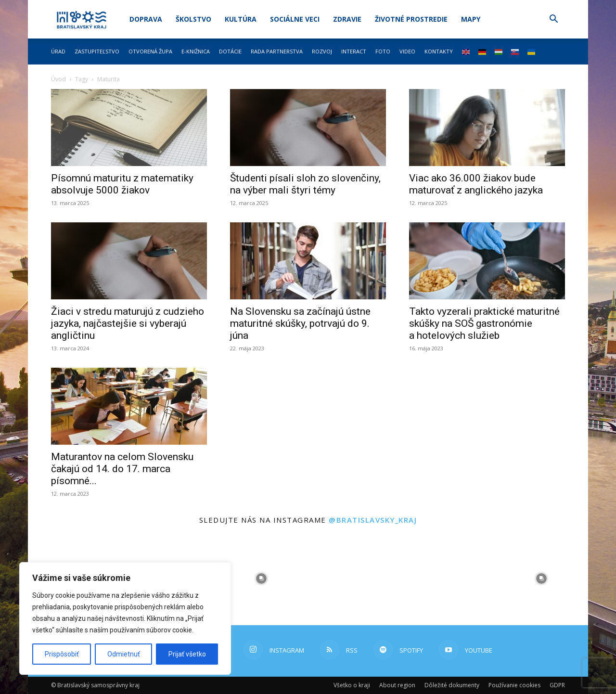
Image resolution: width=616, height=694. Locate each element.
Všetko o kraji (352, 685)
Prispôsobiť (62, 654)
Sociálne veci (295, 19)
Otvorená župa (150, 51)
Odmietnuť (124, 654)
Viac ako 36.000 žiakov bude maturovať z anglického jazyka (476, 184)
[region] (125, 618)
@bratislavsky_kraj (373, 520)
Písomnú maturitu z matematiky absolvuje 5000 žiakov (122, 184)
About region (397, 685)
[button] (553, 20)
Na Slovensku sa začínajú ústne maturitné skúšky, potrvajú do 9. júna (300, 323)
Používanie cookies (514, 685)
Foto (383, 51)
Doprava (146, 19)
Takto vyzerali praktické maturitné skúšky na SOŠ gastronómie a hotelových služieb (484, 323)
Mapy (471, 19)
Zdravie (347, 19)
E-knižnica (196, 51)
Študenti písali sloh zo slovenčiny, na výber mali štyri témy (305, 184)
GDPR (557, 685)
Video (407, 51)
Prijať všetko (187, 654)
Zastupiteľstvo (97, 51)
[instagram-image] (261, 578)
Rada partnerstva (277, 51)
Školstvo (193, 19)
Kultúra (241, 19)
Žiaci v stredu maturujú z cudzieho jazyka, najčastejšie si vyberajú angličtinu (128, 323)
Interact (354, 51)
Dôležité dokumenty (452, 685)
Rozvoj (322, 51)
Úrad (58, 51)
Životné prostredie (411, 19)
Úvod (58, 79)
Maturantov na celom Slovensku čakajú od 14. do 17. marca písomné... (122, 469)
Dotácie (230, 51)
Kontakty (439, 51)
